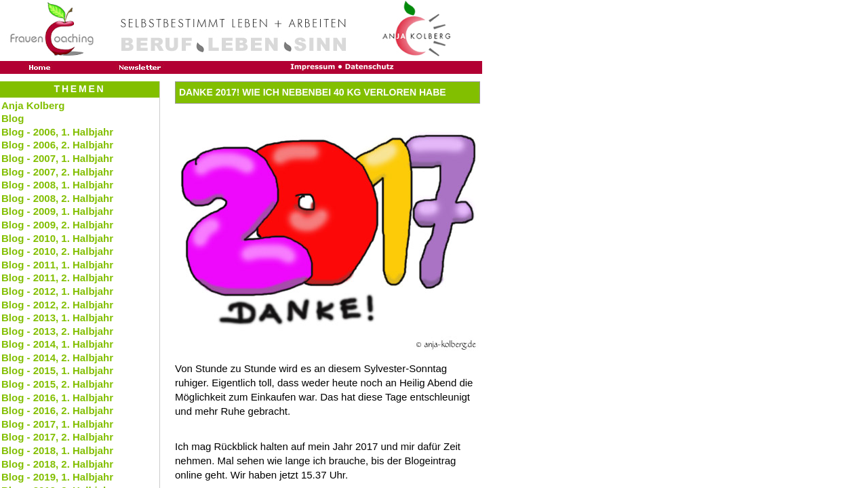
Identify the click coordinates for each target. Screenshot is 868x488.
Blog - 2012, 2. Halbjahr (57, 305)
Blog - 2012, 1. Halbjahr (57, 291)
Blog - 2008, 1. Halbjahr (57, 185)
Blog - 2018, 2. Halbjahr (57, 464)
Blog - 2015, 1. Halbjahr (57, 370)
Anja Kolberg (33, 105)
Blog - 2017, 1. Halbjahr (57, 424)
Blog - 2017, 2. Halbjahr (57, 437)
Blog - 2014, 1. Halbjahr (57, 344)
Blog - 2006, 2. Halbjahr (57, 145)
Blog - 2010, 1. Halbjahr (57, 238)
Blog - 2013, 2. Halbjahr (57, 331)
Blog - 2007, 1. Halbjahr (57, 158)
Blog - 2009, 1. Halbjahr (57, 211)
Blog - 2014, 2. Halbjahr (57, 358)
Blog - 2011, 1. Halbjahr (57, 265)
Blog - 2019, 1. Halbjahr (57, 477)
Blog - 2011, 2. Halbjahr (57, 278)
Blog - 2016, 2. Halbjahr (57, 410)
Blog (13, 118)
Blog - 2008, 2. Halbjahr (57, 198)
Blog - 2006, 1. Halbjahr (57, 132)
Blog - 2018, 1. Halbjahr (57, 450)
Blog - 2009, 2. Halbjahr (57, 225)
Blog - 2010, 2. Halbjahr (57, 251)
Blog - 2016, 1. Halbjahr (57, 398)
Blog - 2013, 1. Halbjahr (57, 318)
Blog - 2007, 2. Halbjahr (57, 172)
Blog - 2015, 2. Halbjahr (57, 384)
